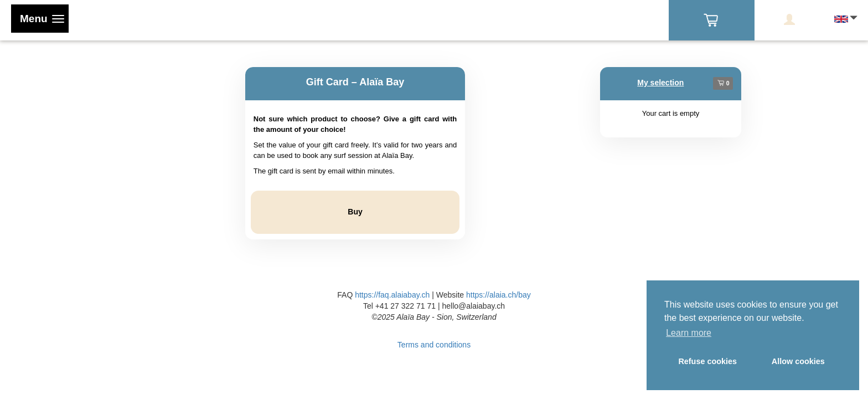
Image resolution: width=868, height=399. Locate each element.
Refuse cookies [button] (707, 361)
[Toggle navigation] (40, 19)
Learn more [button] (689, 333)
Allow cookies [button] (798, 361)
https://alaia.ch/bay (498, 295)
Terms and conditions (434, 345)
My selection (660, 83)
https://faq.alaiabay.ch (392, 295)
